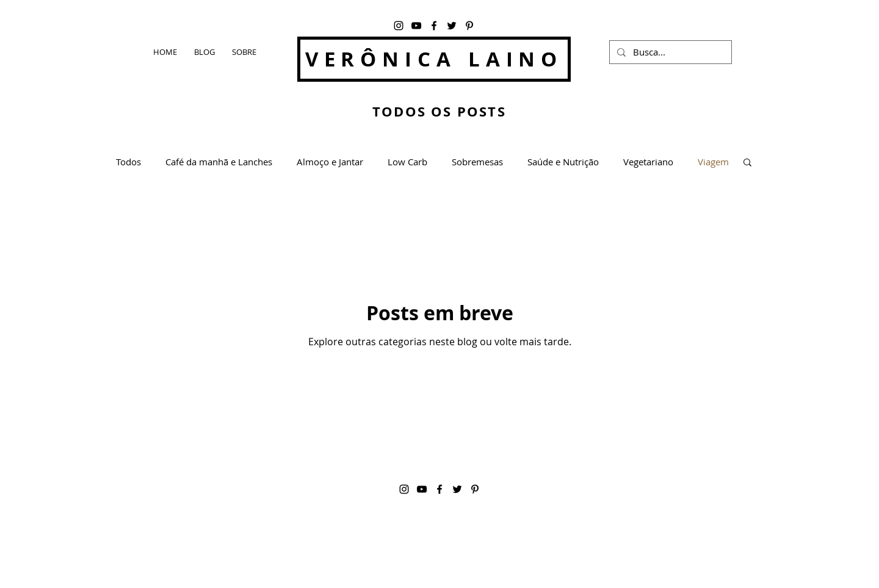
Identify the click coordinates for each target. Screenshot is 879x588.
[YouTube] (416, 26)
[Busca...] (669, 52)
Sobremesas (477, 162)
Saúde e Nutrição (563, 162)
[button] (747, 163)
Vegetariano (648, 162)
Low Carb (407, 162)
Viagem (713, 162)
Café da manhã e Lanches (219, 162)
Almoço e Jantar (330, 162)
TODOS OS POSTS (439, 111)
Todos (128, 162)
